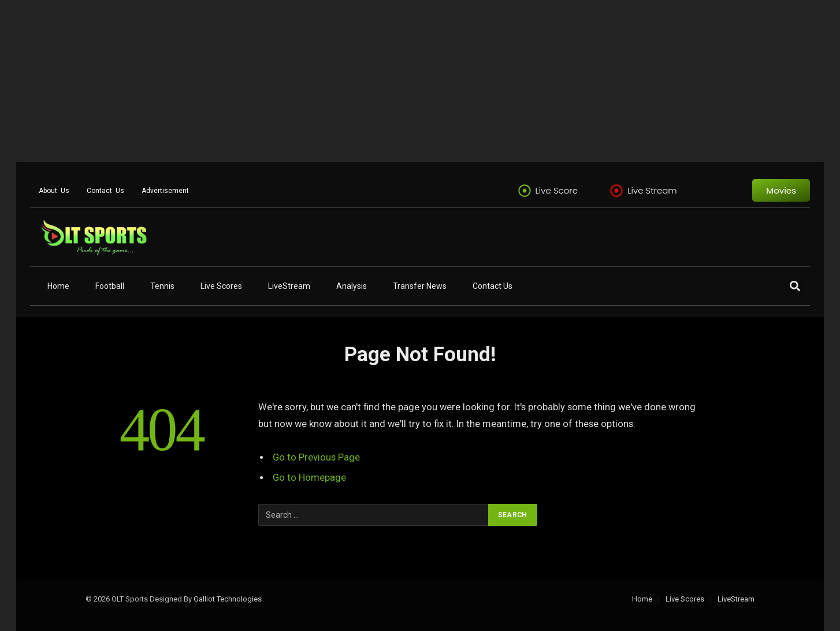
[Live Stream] (616, 191)
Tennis (162, 286)
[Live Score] (525, 191)
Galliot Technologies (228, 599)
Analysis (352, 286)
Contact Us (105, 191)
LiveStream (289, 286)
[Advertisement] (347, 81)
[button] (795, 286)
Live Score (557, 190)
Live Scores (221, 286)
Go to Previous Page (316, 457)
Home (58, 286)
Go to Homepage (309, 478)
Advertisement (165, 191)
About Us (54, 191)
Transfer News (420, 286)
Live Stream (652, 190)
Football (110, 286)
